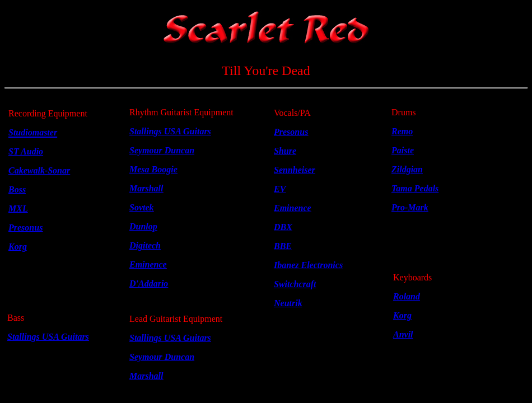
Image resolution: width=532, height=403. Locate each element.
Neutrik (288, 303)
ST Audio (26, 151)
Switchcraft (295, 284)
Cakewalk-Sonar (39, 170)
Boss (17, 189)
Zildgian (407, 169)
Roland (407, 296)
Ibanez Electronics (308, 265)
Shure (285, 151)
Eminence (293, 208)
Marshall (146, 188)
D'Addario (149, 283)
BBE (283, 246)
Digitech (145, 245)
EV (280, 189)
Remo (402, 131)
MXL (18, 208)
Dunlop (143, 226)
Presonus (291, 132)
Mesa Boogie (153, 169)
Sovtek (142, 207)
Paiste (403, 150)
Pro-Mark (410, 207)
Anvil (403, 334)
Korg (402, 315)
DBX (283, 227)
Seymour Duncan (162, 150)
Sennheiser (295, 170)
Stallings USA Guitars (48, 337)
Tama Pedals (415, 188)
